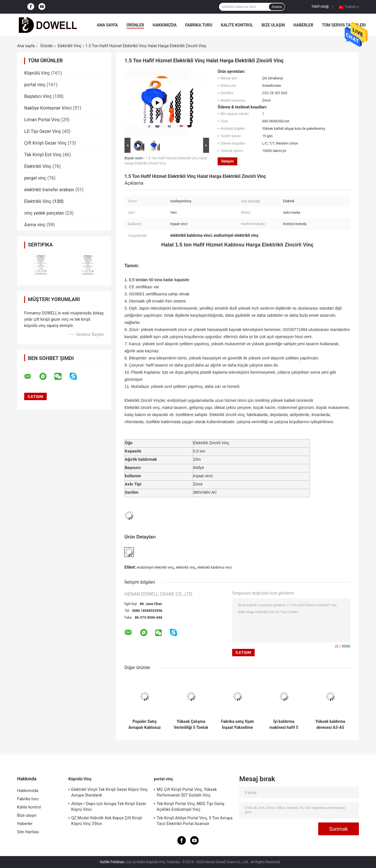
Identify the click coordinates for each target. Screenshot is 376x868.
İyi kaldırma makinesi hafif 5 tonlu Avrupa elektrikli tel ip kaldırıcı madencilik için (284, 725)
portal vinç (35, 85)
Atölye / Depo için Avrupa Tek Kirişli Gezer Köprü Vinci (109, 807)
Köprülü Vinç (37, 73)
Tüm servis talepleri (344, 25)
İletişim (227, 161)
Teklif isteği (320, 7)
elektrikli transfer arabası (49, 190)
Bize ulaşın (273, 25)
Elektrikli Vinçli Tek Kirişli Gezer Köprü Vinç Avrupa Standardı (110, 792)
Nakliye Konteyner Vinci (48, 108)
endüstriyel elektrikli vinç (155, 567)
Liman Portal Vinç (42, 120)
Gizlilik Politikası (112, 862)
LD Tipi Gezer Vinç (43, 131)
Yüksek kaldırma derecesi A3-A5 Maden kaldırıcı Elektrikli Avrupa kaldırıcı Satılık (330, 725)
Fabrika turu (199, 25)
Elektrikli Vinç (69, 46)
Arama (277, 7)
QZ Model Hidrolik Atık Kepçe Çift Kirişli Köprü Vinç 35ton (107, 821)
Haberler (303, 25)
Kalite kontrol (237, 25)
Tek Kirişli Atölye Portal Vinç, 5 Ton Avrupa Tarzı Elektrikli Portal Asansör (195, 821)
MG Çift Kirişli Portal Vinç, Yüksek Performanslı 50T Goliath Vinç (187, 792)
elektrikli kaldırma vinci (215, 567)
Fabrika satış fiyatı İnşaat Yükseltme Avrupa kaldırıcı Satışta (238, 725)
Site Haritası (28, 832)
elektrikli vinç (186, 567)
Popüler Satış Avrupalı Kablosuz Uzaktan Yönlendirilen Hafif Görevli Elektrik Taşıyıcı (145, 725)
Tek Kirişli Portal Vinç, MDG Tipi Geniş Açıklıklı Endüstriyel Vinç (191, 807)
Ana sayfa (107, 25)
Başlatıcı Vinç (38, 96)
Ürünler (135, 25)
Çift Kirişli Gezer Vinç (45, 143)
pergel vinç (35, 178)
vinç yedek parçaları (44, 213)
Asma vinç (35, 225)
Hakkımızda (165, 25)
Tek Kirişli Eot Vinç (43, 155)
